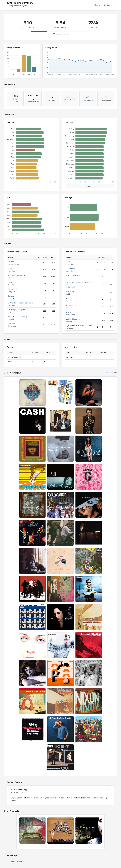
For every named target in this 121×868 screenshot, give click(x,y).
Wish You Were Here (73, 275)
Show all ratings (17, 861)
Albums (97, 5)
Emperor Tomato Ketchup (17, 316)
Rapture (11, 296)
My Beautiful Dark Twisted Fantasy (79, 326)
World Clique (13, 282)
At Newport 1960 (72, 312)
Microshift (12, 323)
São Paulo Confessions (16, 275)
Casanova (11, 262)
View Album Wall (112, 373)
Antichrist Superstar (73, 319)
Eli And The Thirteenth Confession (21, 303)
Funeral (68, 262)
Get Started (108, 5)
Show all (89, 186)
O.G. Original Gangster (16, 310)
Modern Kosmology (19, 790)
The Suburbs (70, 268)
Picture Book (13, 289)
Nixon (10, 268)
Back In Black (71, 291)
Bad (67, 298)
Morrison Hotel (71, 305)
